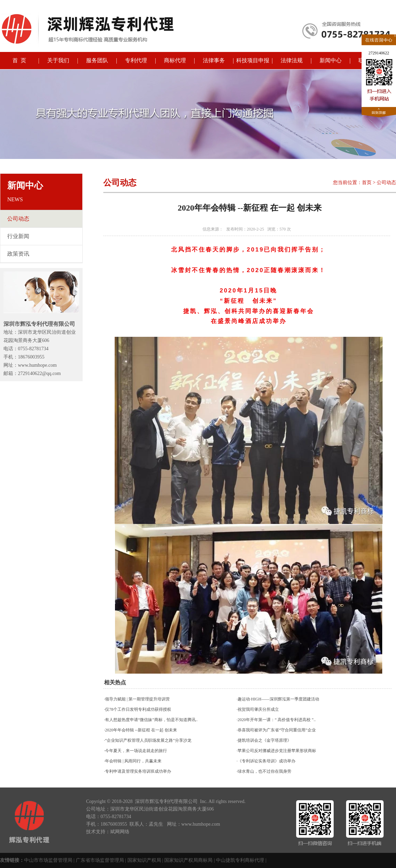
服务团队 (97, 60)
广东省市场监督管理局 (100, 860)
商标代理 (175, 60)
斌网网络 (120, 832)
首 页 (19, 60)
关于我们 (58, 60)
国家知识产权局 (144, 860)
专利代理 (136, 60)
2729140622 (379, 53)
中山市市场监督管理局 (48, 860)
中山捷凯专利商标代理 (240, 860)
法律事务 (214, 60)
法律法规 (292, 60)
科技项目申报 (253, 60)
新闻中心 (331, 60)
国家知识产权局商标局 (188, 860)
